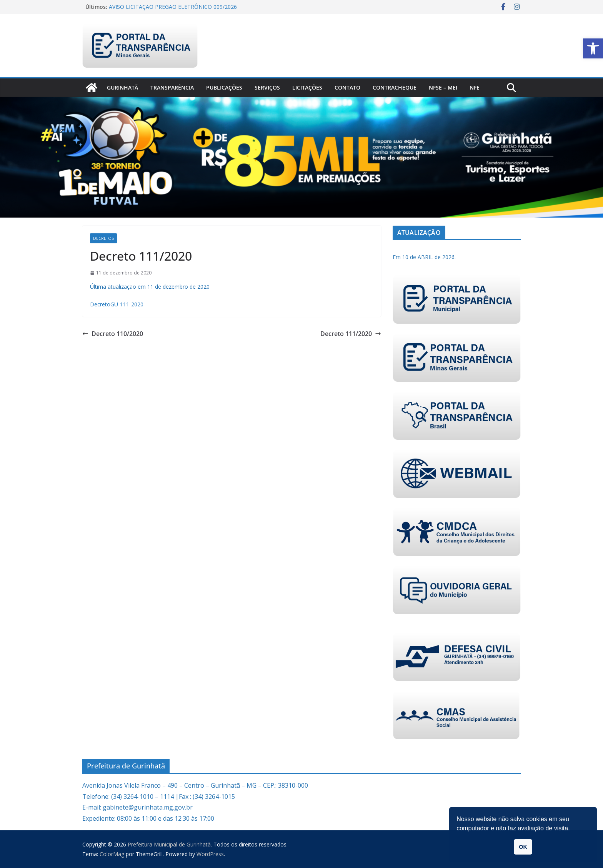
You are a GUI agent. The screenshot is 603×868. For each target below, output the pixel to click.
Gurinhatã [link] (122, 87)
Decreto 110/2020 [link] (113, 334)
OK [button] (523, 847)
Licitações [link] (307, 87)
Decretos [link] (103, 238)
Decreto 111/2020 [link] (351, 334)
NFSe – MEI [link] (443, 87)
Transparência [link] (172, 87)
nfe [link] (475, 87)
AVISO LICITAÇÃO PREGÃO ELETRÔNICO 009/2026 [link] (173, 7)
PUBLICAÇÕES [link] (224, 87)
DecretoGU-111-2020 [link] (117, 304)
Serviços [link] (267, 87)
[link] (593, 48)
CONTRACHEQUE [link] (395, 87)
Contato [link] (347, 87)
